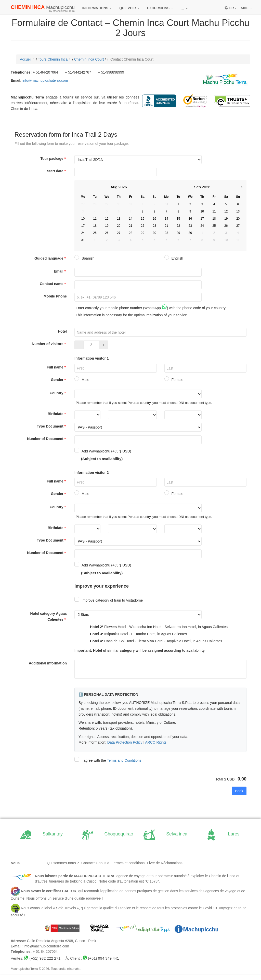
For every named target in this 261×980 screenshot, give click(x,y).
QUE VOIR (129, 8)
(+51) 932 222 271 (45, 958)
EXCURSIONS (160, 8)
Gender (59, 380)
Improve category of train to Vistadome (109, 600)
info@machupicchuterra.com (45, 80)
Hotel (62, 331)
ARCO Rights (156, 742)
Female (174, 380)
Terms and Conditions (124, 760)
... (184, 8)
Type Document (52, 426)
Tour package (54, 159)
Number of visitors (49, 344)
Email (60, 271)
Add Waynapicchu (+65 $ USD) (103, 451)
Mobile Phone (55, 296)
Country (58, 393)
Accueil (26, 59)
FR (231, 8)
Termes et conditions (128, 863)
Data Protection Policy (125, 742)
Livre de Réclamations (165, 863)
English (174, 258)
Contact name (53, 284)
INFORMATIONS (97, 8)
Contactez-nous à (95, 863)
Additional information (48, 663)
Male (82, 380)
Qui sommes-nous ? (63, 863)
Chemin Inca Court (89, 59)
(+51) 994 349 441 (103, 958)
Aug (114, 187)
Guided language (51, 258)
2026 (122, 187)
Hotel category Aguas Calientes (49, 616)
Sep (197, 187)
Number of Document (47, 439)
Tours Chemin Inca (53, 59)
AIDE (246, 8)
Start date (57, 171)
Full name (57, 367)
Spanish (84, 258)
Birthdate (57, 414)
